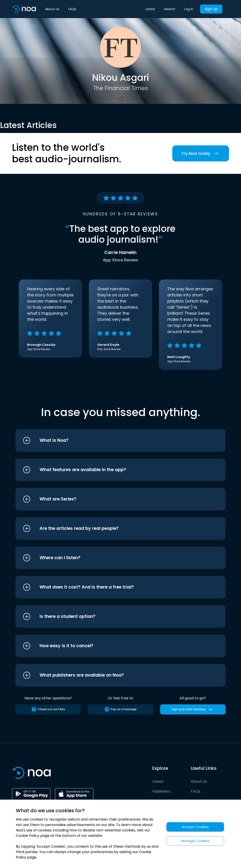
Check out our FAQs (48, 709)
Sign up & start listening (193, 709)
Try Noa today (201, 153)
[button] (112, 440)
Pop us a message (120, 709)
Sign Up (211, 9)
